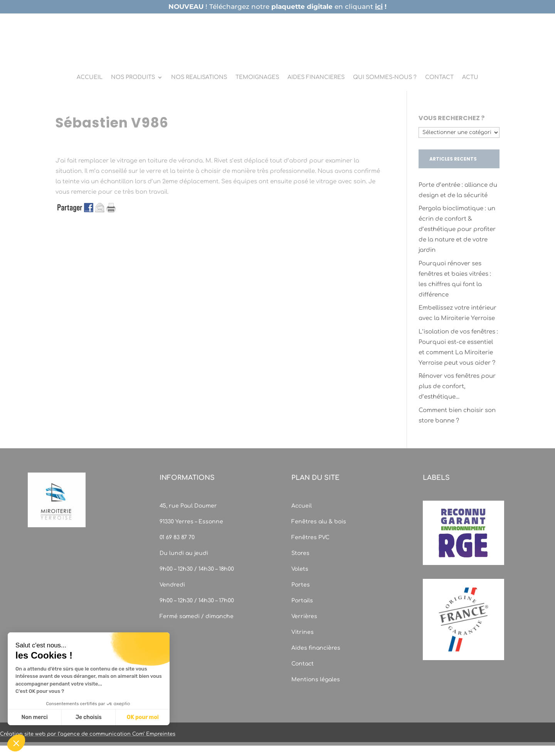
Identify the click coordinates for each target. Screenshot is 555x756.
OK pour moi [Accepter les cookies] (143, 717)
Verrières (304, 616)
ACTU (470, 77)
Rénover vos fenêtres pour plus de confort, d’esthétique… (457, 386)
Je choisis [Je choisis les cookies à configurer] (89, 717)
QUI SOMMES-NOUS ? (385, 77)
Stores (300, 553)
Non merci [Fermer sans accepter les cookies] (34, 717)
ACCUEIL (90, 77)
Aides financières (316, 648)
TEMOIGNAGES (257, 77)
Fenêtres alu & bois (320, 522)
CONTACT (439, 77)
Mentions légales (316, 680)
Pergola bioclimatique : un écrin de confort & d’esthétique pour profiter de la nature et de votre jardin (457, 229)
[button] (16, 743)
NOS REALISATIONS (199, 77)
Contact (303, 664)
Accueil (302, 506)
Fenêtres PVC (310, 537)
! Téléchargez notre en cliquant (277, 7)
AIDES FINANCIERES (316, 77)
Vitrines (303, 632)
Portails (302, 601)
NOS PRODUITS (133, 77)
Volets (300, 569)
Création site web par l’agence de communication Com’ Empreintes (88, 734)
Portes (301, 585)
